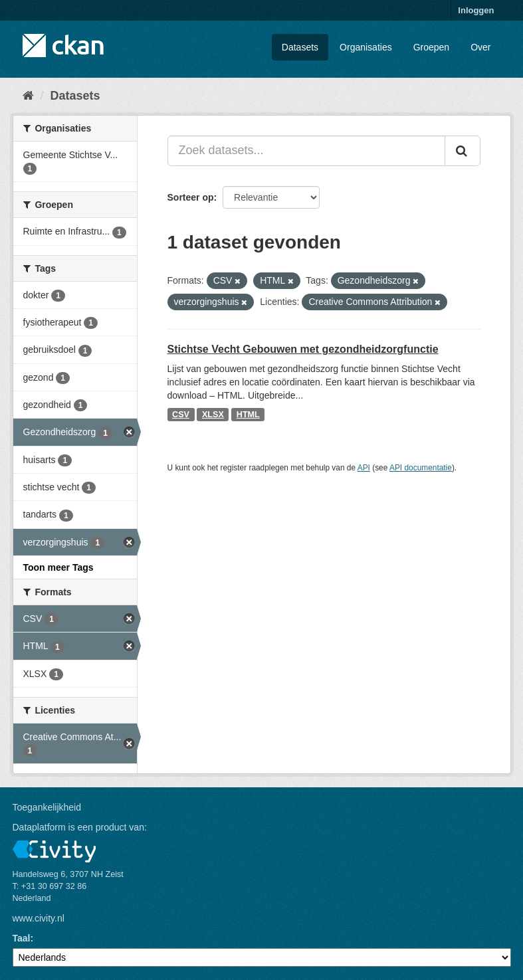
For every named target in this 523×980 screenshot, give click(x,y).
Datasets (300, 47)
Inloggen (476, 10)
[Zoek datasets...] (306, 151)
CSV (181, 415)
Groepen (431, 47)
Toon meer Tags (58, 567)
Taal (22, 938)
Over (480, 47)
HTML (248, 415)
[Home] (28, 96)
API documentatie (421, 468)
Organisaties (366, 47)
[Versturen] (463, 151)
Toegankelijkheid (47, 807)
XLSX (213, 415)
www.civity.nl (39, 918)
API (364, 468)
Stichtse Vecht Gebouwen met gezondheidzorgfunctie (303, 349)
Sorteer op (191, 197)
